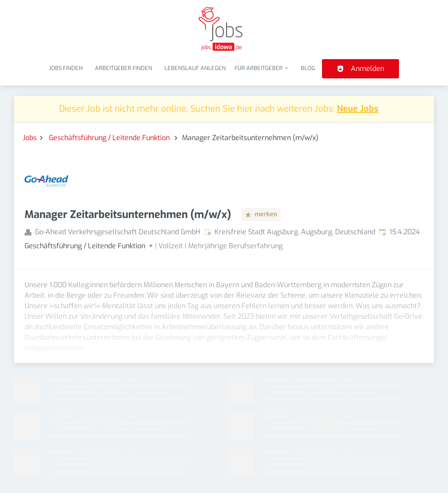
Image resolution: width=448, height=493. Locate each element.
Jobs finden (66, 68)
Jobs (30, 138)
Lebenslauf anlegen (195, 68)
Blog (308, 68)
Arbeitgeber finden (124, 68)
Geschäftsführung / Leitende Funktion (110, 138)
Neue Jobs (358, 109)
